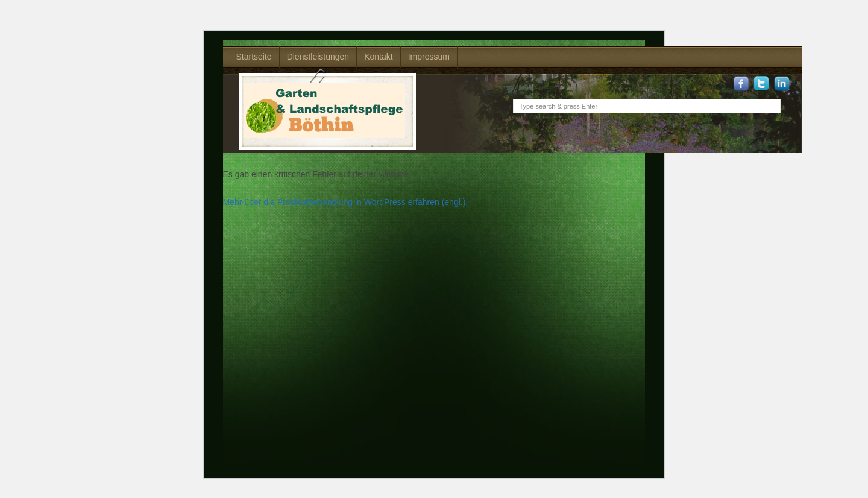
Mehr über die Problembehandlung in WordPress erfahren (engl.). (346, 202)
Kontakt (378, 57)
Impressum (429, 57)
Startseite (254, 57)
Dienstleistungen (318, 57)
